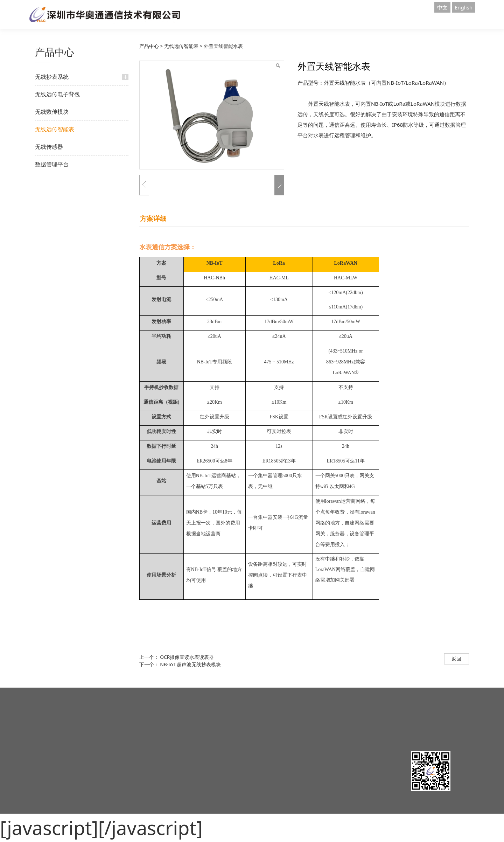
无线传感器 (49, 147)
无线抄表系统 (52, 77)
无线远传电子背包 (57, 94)
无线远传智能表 (55, 129)
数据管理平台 (52, 164)
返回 (456, 659)
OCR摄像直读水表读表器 (187, 657)
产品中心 (149, 46)
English (464, 7)
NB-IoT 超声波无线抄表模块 (190, 664)
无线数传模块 (52, 112)
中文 (442, 7)
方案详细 (153, 218)
